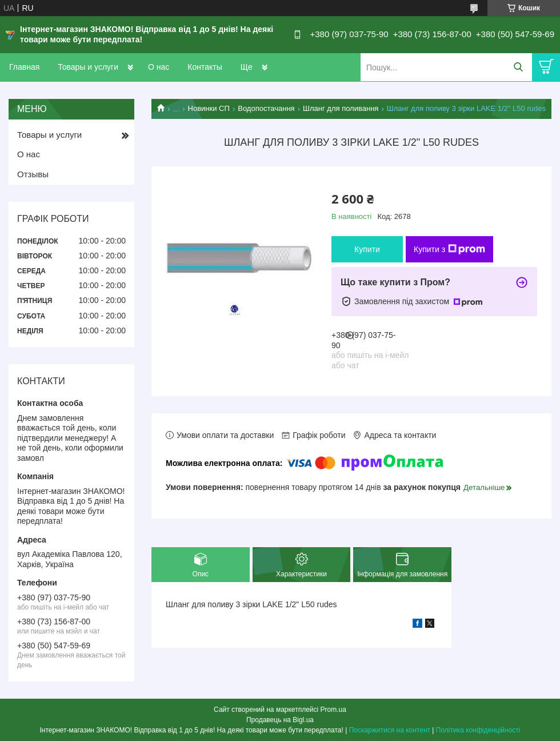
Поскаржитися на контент (390, 730)
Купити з (449, 249)
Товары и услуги (88, 67)
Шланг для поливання (341, 108)
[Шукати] (518, 67)
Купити (367, 249)
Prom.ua (333, 710)
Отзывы (33, 174)
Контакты (205, 67)
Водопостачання (266, 108)
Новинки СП (209, 108)
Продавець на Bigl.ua (280, 720)
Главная (24, 67)
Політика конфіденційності (478, 730)
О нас (159, 67)
